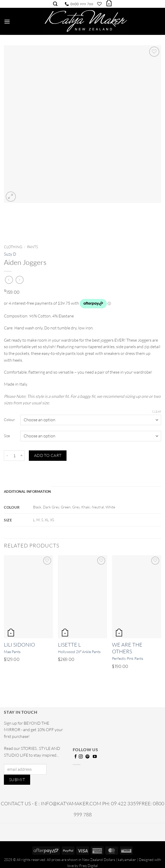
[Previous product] (20, 280)
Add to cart (48, 455)
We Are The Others (127, 648)
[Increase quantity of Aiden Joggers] (22, 456)
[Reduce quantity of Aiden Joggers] (7, 456)
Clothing (13, 247)
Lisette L (69, 645)
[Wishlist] (99, 4)
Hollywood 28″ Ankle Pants (79, 652)
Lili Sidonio (19, 645)
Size (7, 436)
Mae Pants (12, 652)
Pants (32, 247)
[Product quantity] (14, 456)
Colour (9, 420)
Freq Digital (88, 866)
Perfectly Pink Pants (128, 658)
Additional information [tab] (28, 492)
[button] (109, 3)
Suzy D (10, 254)
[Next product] (9, 280)
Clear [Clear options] (157, 412)
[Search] (55, 4)
